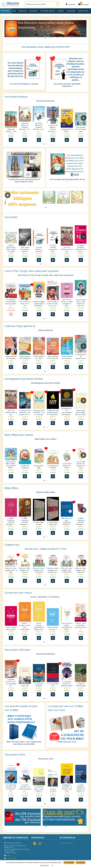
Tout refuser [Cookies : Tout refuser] (81, 863)
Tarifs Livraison (10, 858)
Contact (8, 856)
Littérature (33, 11)
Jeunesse (61, 11)
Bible (14, 11)
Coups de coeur (83, 11)
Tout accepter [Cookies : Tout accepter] (69, 863)
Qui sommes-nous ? (68, 843)
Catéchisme (71, 11)
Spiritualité (23, 11)
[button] (45, 38)
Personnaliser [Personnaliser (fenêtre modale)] (44, 866)
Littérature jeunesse (47, 11)
